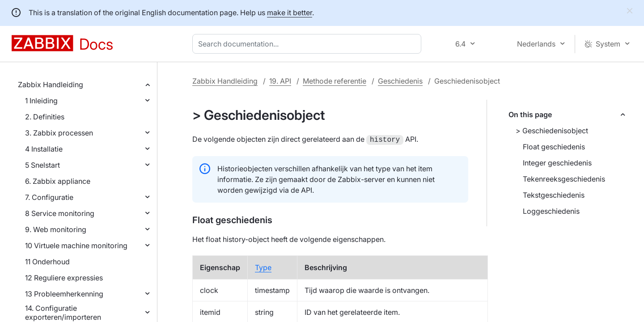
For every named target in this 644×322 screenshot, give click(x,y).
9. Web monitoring (56, 229)
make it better (290, 13)
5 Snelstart (42, 165)
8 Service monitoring (60, 213)
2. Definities (45, 117)
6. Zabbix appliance (58, 181)
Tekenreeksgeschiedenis (564, 179)
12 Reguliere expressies (64, 278)
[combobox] (309, 44)
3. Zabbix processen (59, 133)
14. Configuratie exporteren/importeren (63, 313)
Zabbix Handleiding (51, 85)
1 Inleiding (41, 101)
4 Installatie (44, 149)
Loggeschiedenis (551, 211)
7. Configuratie (49, 197)
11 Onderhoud (47, 262)
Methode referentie (335, 81)
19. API (280, 81)
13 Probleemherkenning (64, 294)
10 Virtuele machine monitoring (76, 246)
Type (263, 267)
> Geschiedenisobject (552, 131)
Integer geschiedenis (557, 163)
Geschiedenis (400, 81)
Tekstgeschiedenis (554, 195)
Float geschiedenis (554, 147)
